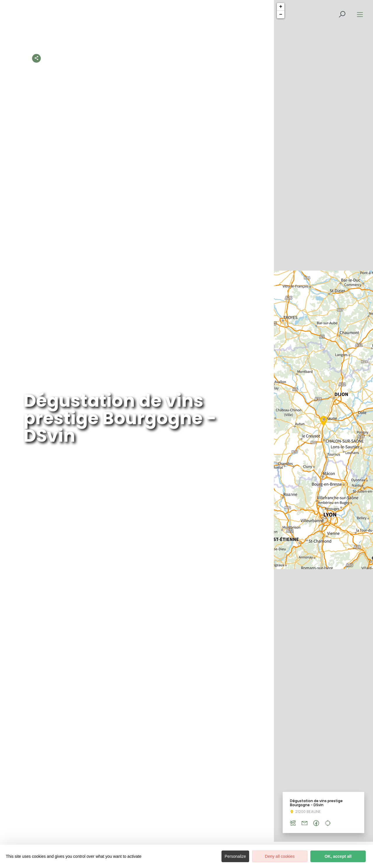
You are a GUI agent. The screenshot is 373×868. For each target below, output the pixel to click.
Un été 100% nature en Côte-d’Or (263, 58)
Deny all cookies (280, 856)
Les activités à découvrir (140, 58)
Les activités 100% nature (197, 58)
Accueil (101, 58)
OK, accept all (338, 856)
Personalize (235, 856)
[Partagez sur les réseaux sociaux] (36, 57)
